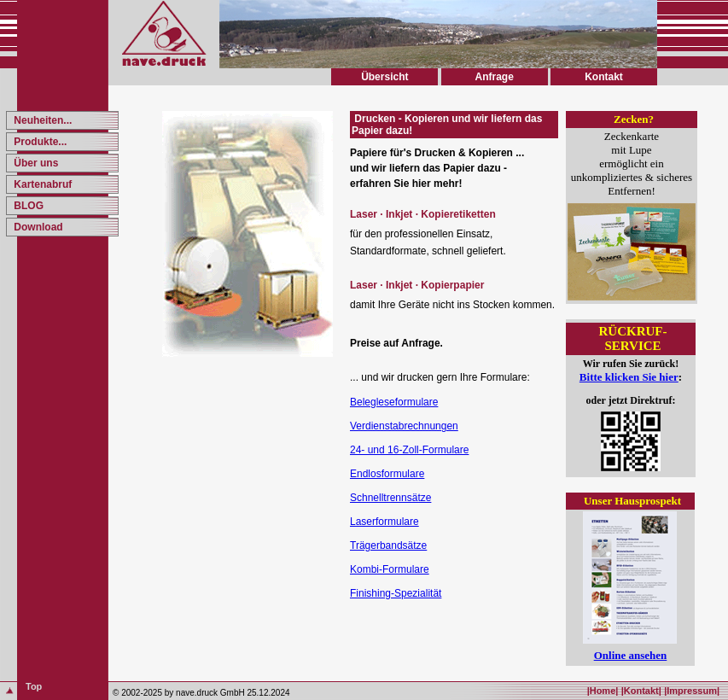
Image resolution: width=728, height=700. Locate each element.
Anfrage (494, 77)
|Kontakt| (641, 691)
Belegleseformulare (394, 402)
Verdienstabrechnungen (404, 426)
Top (34, 686)
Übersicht (384, 77)
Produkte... (39, 142)
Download (37, 227)
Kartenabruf (41, 184)
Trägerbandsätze (388, 545)
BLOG (27, 206)
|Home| (603, 691)
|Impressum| (692, 691)
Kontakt (604, 77)
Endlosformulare (387, 474)
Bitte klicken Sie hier (629, 377)
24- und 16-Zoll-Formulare (409, 450)
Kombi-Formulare (390, 569)
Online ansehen (631, 655)
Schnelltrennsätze (390, 498)
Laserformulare (384, 522)
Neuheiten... (41, 120)
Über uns (35, 163)
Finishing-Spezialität (396, 593)
